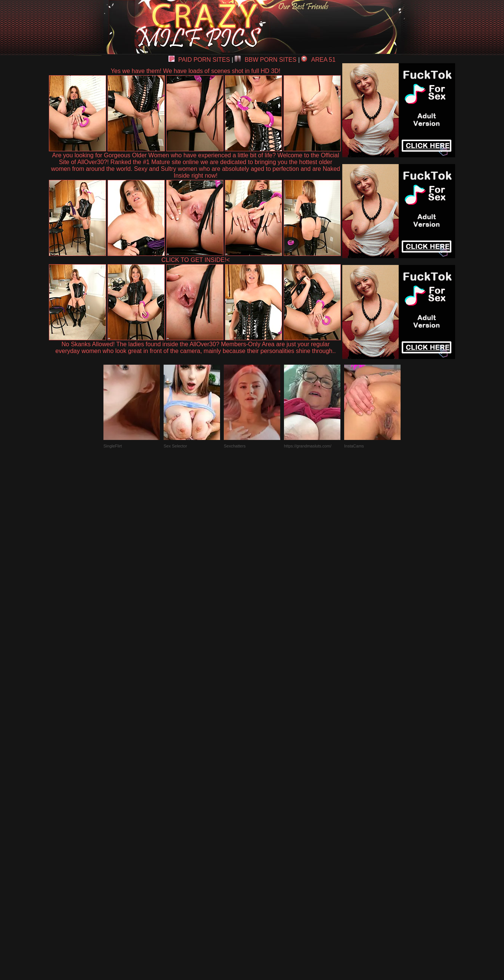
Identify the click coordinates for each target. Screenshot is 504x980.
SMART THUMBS (265, 805)
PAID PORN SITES (199, 60)
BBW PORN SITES (266, 60)
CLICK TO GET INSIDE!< (196, 260)
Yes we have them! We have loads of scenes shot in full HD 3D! (196, 71)
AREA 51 (318, 60)
